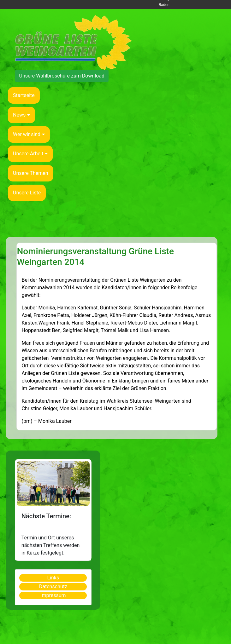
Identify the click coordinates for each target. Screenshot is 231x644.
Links (53, 578)
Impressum (53, 595)
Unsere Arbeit (30, 154)
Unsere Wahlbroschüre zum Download (62, 76)
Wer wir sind (29, 134)
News (21, 115)
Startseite (24, 95)
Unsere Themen (31, 173)
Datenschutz (53, 586)
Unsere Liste (27, 193)
